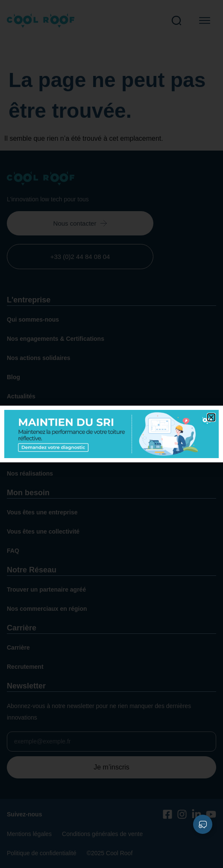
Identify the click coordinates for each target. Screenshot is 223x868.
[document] (111, 434)
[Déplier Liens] (203, 824)
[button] (211, 417)
